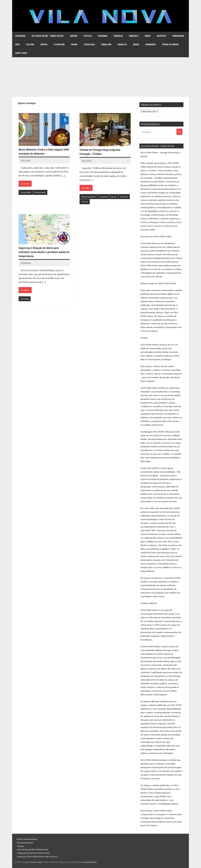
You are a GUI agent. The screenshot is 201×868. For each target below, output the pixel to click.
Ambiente (134, 36)
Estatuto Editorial (25, 843)
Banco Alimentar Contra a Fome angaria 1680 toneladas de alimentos (42, 151)
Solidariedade (41, 193)
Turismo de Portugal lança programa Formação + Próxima (101, 152)
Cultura (30, 44)
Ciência (44, 44)
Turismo (97, 202)
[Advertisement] (100, 77)
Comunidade (178, 36)
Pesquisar (20, 36)
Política (88, 36)
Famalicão (106, 44)
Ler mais (25, 184)
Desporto (161, 36)
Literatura (59, 44)
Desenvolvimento (89, 197)
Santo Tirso (21, 53)
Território (86, 202)
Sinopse (20, 846)
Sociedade (25, 299)
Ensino (74, 44)
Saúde (148, 36)
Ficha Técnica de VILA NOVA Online (33, 849)
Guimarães (151, 44)
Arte (18, 44)
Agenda (74, 36)
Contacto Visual (89, 862)
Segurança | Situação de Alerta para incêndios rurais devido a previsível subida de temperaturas (44, 252)
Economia (103, 36)
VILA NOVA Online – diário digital (48, 36)
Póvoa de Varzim (170, 44)
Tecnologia (89, 44)
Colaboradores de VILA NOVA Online (33, 853)
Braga (136, 44)
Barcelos (122, 44)
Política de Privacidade (27, 839)
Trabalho (118, 36)
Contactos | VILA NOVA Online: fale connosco (37, 856)
